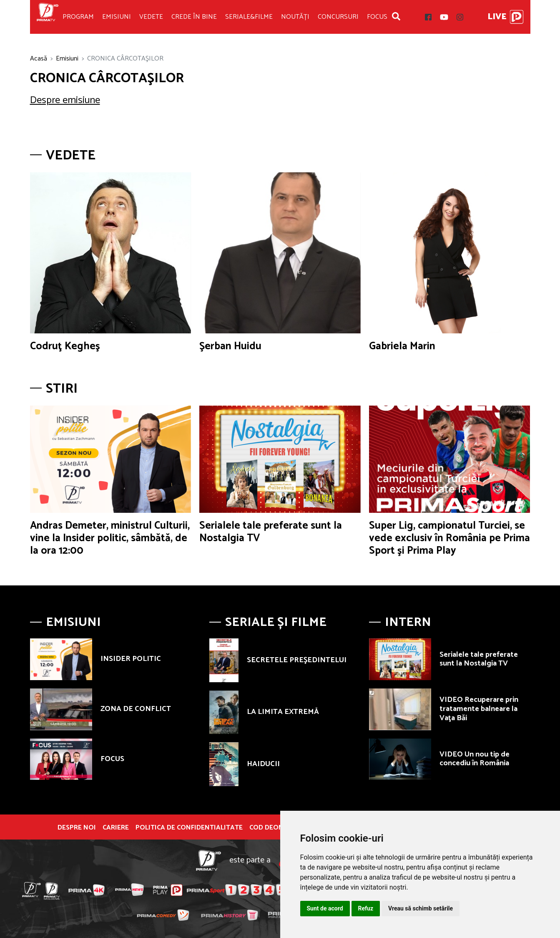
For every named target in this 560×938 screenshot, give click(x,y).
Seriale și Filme (276, 622)
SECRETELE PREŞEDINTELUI (297, 660)
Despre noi (77, 828)
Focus (377, 17)
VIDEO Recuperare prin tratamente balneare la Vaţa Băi (479, 709)
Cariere (116, 828)
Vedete (151, 17)
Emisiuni (117, 17)
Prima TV (48, 17)
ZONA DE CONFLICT (136, 709)
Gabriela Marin (402, 346)
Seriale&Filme (249, 17)
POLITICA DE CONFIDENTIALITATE (189, 828)
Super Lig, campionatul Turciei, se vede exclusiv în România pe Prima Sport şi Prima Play (450, 538)
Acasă (39, 59)
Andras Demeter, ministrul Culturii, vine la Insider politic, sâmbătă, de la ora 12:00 (110, 538)
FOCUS (112, 759)
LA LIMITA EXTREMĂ (283, 712)
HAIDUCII (263, 764)
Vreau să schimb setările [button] (421, 908)
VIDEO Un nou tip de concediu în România (475, 759)
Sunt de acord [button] (325, 908)
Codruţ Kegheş (65, 346)
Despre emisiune (65, 100)
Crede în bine (194, 17)
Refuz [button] (366, 908)
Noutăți (295, 17)
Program (78, 17)
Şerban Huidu (230, 346)
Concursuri (338, 17)
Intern (408, 622)
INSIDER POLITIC (131, 659)
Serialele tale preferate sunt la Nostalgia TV (271, 532)
